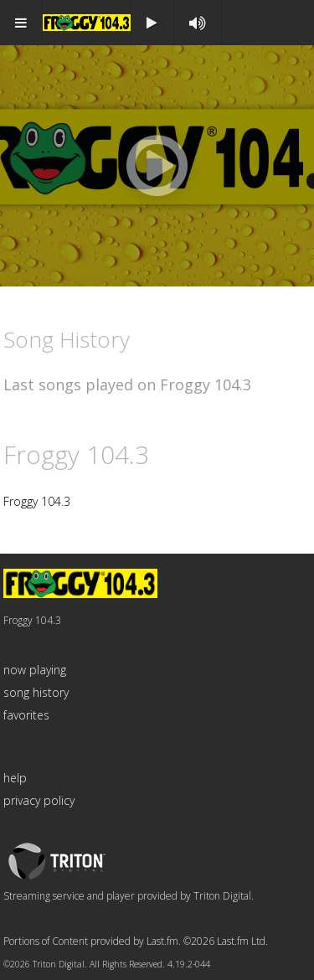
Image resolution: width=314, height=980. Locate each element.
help (15, 778)
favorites (26, 715)
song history (36, 692)
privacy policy (39, 800)
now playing (35, 670)
